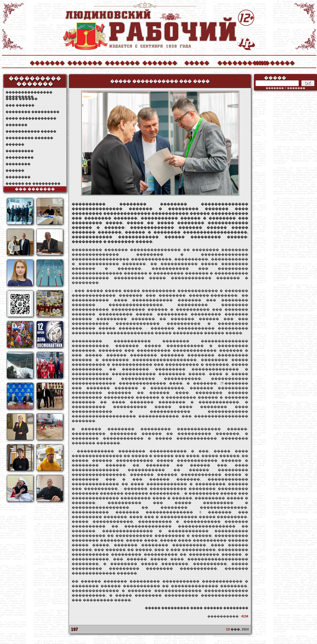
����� (197, 62)
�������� (272, 62)
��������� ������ (29, 138)
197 (74, 629)
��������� (20, 151)
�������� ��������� (32, 112)
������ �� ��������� (33, 184)
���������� (234, 62)
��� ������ (20, 105)
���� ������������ (31, 118)
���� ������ (21, 99)
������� (47, 62)
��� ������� (35, 189)
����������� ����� (31, 131)
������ (15, 145)
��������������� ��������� (29, 92)
